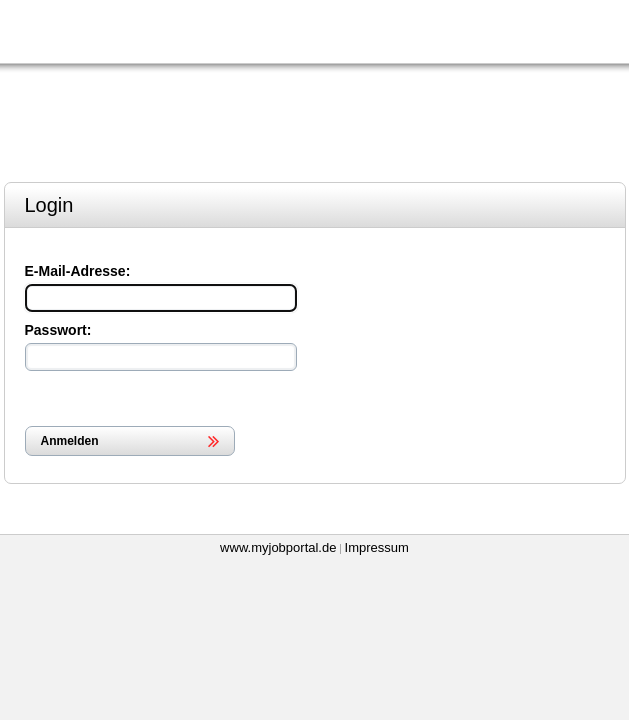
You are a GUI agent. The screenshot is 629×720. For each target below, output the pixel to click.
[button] (130, 441)
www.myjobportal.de (278, 547)
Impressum (377, 547)
